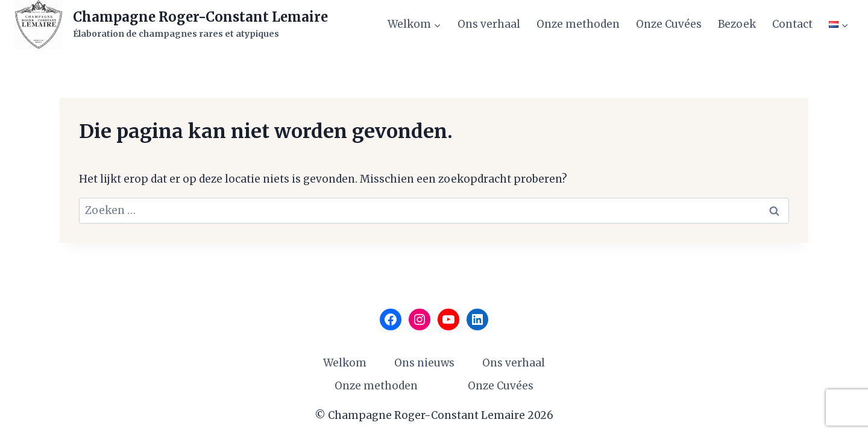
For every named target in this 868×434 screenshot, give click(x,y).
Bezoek (737, 24)
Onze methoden (578, 24)
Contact (792, 24)
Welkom (345, 363)
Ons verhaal (489, 24)
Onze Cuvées (669, 24)
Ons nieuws (424, 363)
